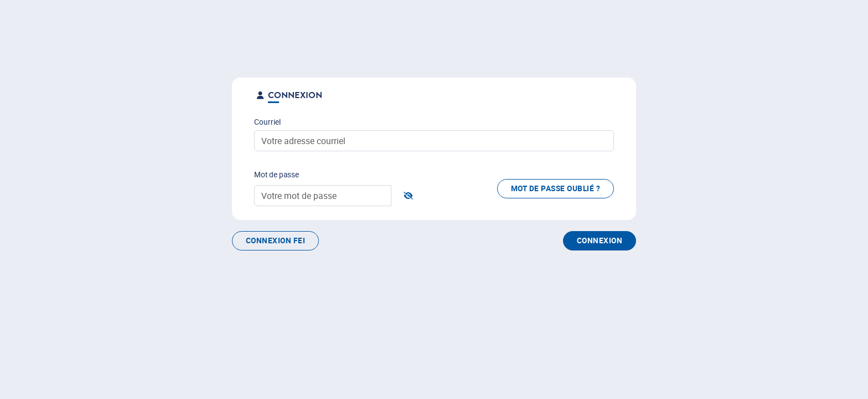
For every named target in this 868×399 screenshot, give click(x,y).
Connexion (600, 241)
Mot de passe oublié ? (556, 188)
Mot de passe (277, 175)
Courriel (267, 122)
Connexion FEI (275, 241)
